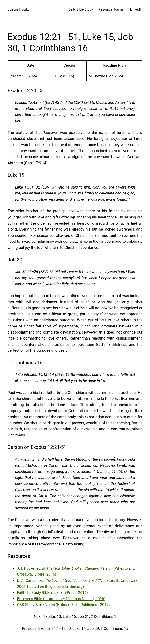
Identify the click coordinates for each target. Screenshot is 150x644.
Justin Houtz (18, 9)
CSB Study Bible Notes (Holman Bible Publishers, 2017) (64, 605)
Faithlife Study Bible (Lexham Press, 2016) (52, 593)
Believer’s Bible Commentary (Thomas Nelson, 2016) (61, 599)
